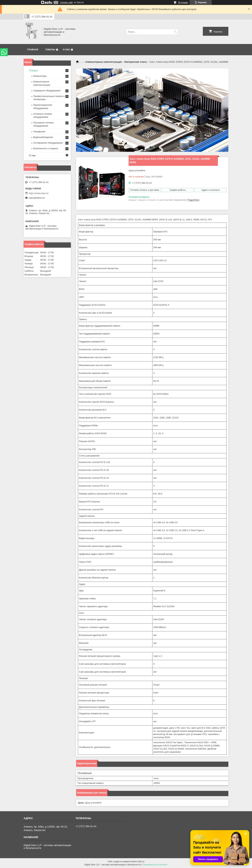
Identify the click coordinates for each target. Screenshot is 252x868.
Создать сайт (66, 2)
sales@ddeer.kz (37, 198)
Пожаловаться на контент (155, 865)
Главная (33, 50)
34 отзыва (183, 2)
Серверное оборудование (47, 91)
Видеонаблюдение (43, 137)
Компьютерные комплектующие (104, 62)
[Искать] (175, 32)
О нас (66, 50)
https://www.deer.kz (39, 193)
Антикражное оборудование (48, 143)
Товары (50, 50)
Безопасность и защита (46, 148)
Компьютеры (40, 76)
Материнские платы (136, 62)
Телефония (39, 132)
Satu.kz (141, 862)
